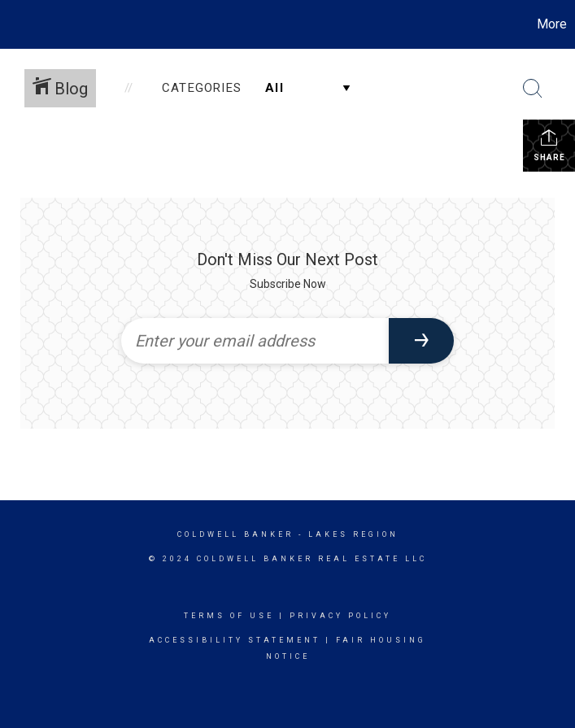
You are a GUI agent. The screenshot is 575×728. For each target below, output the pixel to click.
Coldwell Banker (235, 534)
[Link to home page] (21, 24)
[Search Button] (533, 89)
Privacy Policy (340, 616)
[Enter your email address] (255, 341)
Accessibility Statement (235, 640)
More (552, 24)
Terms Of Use (229, 616)
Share (549, 145)
